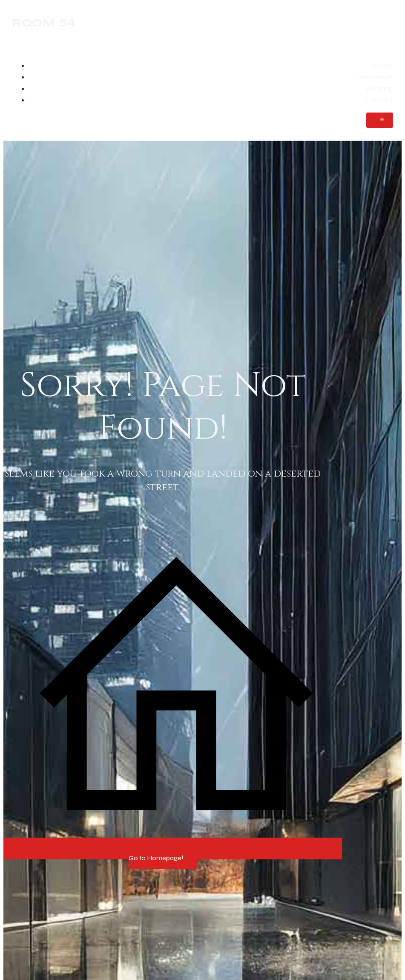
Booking (380, 88)
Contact (379, 100)
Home (383, 65)
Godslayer (376, 77)
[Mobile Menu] (380, 120)
